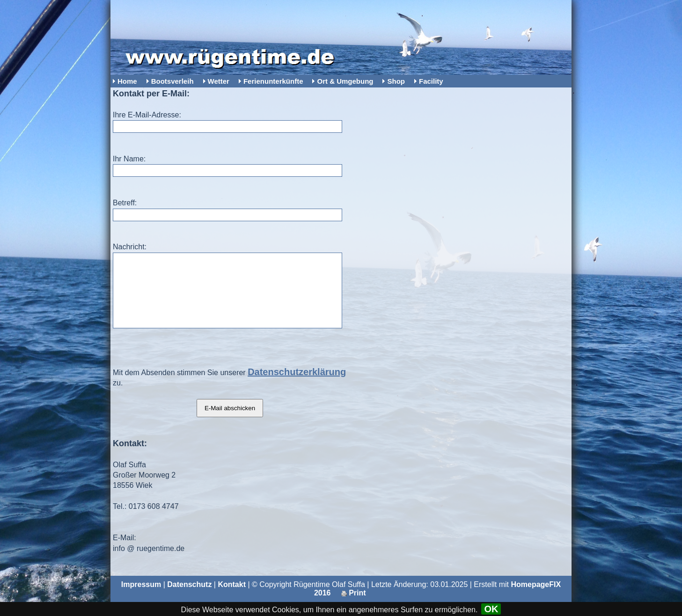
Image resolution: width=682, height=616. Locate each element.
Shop (396, 81)
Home (127, 81)
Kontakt (232, 598)
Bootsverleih (172, 81)
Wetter (219, 81)
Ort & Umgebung (345, 81)
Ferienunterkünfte (273, 81)
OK (491, 609)
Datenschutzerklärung (297, 386)
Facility (431, 81)
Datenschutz (189, 598)
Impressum (141, 598)
